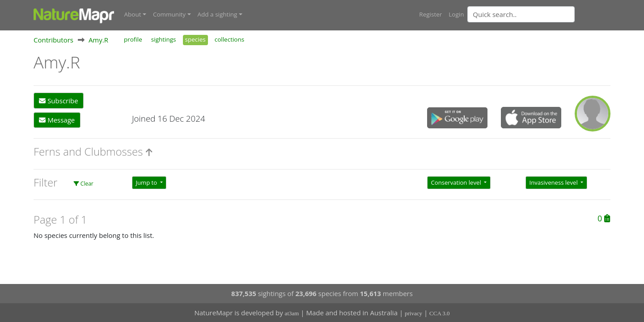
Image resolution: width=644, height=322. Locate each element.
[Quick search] (521, 14)
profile (133, 39)
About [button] (133, 14)
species (195, 39)
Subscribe (58, 101)
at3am (292, 313)
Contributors (53, 40)
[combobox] (539, 14)
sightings (164, 39)
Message (57, 120)
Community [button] (169, 14)
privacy (413, 313)
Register (430, 14)
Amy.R (98, 40)
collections (230, 39)
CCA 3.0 (440, 313)
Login (456, 14)
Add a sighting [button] (218, 14)
